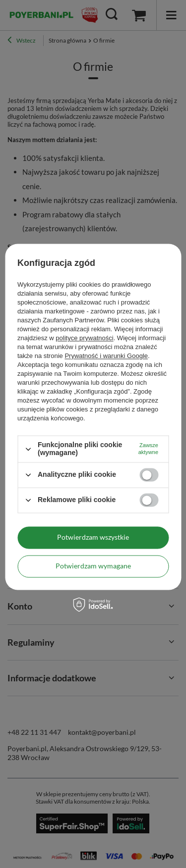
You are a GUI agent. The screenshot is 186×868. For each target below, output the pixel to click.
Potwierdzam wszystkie (93, 537)
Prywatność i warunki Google (106, 356)
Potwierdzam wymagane (93, 566)
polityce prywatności (84, 338)
